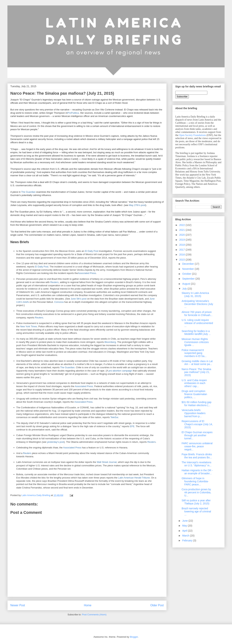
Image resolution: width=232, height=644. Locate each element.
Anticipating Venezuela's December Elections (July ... (197, 304)
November (188, 269)
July (185, 289)
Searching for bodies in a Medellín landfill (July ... (196, 333)
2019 (182, 240)
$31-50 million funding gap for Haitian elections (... (196, 404)
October (187, 274)
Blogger (134, 637)
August (186, 284)
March (186, 536)
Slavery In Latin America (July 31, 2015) (195, 295)
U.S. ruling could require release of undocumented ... (197, 323)
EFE (132, 426)
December (188, 264)
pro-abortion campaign (120, 371)
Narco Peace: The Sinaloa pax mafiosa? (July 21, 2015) (196, 372)
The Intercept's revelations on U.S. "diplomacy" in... (197, 464)
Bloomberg (110, 342)
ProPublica (73, 113)
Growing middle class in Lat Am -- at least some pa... (197, 363)
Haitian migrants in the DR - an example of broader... (197, 472)
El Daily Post (92, 251)
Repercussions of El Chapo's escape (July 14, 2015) (197, 424)
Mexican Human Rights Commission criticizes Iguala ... (195, 342)
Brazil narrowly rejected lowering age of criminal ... (196, 511)
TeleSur (114, 417)
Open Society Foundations (193, 135)
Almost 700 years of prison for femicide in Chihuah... (197, 314)
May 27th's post (137, 205)
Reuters (54, 282)
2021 (182, 230)
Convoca (59, 302)
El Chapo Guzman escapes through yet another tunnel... (197, 435)
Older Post (157, 605)
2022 (182, 225)
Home (88, 605)
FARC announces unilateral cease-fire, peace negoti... (197, 446)
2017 (182, 250)
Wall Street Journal (107, 462)
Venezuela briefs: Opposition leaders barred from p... (194, 413)
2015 (182, 260)
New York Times (29, 326)
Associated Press (87, 273)
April (185, 531)
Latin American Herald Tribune (134, 478)
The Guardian (28, 192)
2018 (182, 245)
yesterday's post (56, 442)
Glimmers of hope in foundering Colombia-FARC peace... (195, 481)
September (189, 279)
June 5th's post (79, 299)
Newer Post (18, 605)
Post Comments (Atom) (94, 615)
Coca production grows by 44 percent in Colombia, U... (196, 492)
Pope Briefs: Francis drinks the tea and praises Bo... (197, 456)
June (185, 521)
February (188, 540)
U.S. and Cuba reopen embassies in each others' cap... (194, 383)
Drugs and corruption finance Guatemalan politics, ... (194, 394)
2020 (182, 235)
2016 (182, 255)
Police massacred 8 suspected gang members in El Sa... (194, 353)
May (185, 526)
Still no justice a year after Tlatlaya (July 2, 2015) (196, 502)
